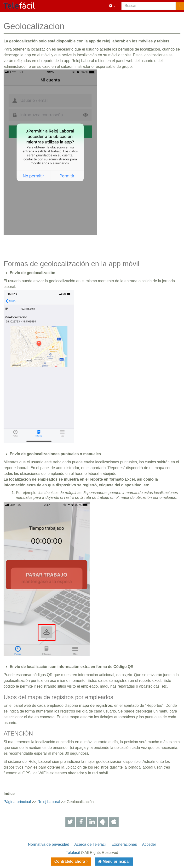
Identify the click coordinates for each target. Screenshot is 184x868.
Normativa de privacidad (49, 844)
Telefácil (73, 853)
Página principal (17, 802)
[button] (112, 6)
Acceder (149, 844)
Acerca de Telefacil (90, 844)
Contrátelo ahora (70, 861)
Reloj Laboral (49, 802)
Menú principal (116, 861)
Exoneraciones (124, 844)
